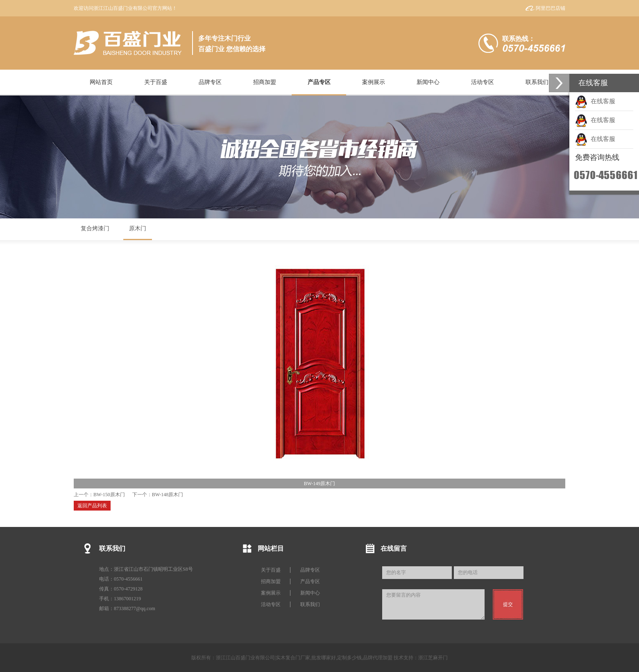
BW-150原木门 (109, 495)
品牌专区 (310, 570)
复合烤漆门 (95, 228)
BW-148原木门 (168, 495)
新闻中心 (310, 593)
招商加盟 (271, 581)
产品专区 (310, 581)
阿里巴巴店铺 (551, 8)
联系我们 (310, 604)
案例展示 (271, 593)
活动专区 (271, 604)
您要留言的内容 (433, 604)
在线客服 (595, 101)
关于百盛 (271, 570)
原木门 (138, 228)
